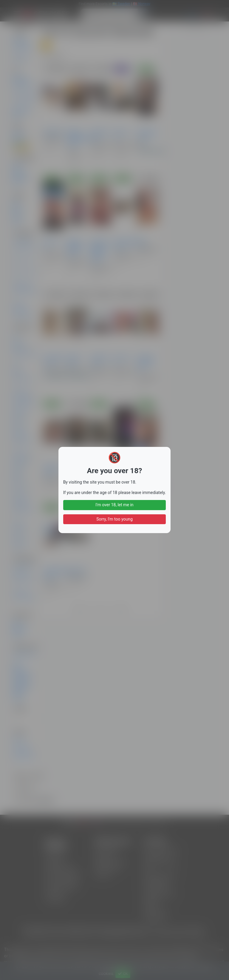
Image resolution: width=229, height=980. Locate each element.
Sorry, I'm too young (114, 519)
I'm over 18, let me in (114, 505)
